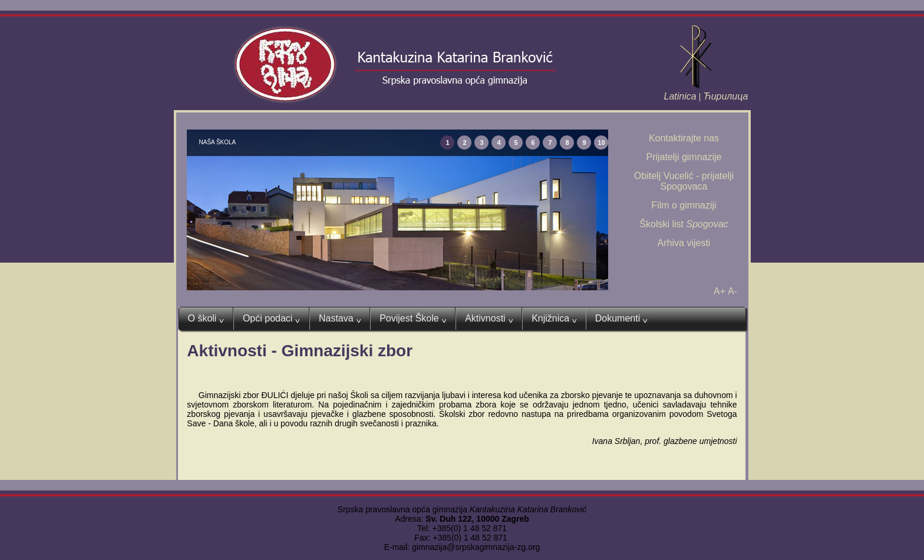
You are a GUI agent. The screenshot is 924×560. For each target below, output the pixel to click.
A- (732, 291)
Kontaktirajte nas (684, 138)
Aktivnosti (489, 319)
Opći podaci (271, 319)
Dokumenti (621, 319)
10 (601, 143)
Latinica (680, 96)
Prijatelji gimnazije (684, 157)
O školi (206, 319)
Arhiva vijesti (684, 243)
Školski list (684, 224)
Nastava (340, 319)
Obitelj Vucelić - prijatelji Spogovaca (684, 181)
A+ (720, 291)
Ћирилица (725, 96)
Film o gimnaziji (684, 205)
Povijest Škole (413, 319)
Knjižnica (554, 319)
